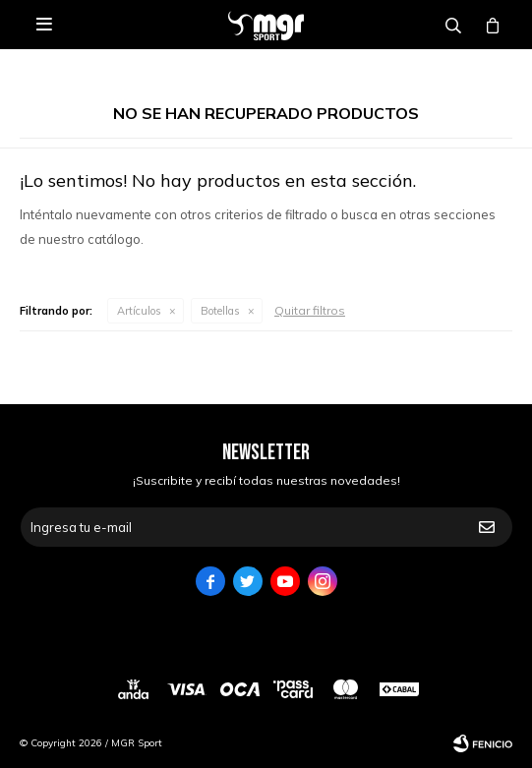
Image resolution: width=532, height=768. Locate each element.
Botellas (220, 311)
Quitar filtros (310, 310)
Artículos (139, 311)
